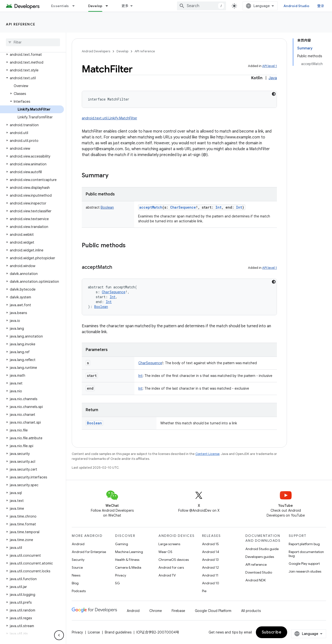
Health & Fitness (127, 560)
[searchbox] (33, 42)
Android (78, 544)
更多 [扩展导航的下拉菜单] (125, 6)
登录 (321, 6)
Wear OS (165, 552)
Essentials (60, 6)
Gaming (122, 544)
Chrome (156, 611)
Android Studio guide (262, 549)
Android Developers (96, 51)
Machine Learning (129, 552)
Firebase (178, 611)
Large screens (169, 544)
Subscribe (272, 632)
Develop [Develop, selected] (95, 6)
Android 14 (211, 552)
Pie (204, 591)
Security (78, 560)
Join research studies (305, 571)
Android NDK (255, 580)
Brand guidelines (118, 632)
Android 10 (211, 583)
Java (273, 78)
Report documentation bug (306, 554)
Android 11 (210, 575)
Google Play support (304, 564)
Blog (75, 583)
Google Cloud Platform (213, 611)
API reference (21, 24)
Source (77, 567)
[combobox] (202, 6)
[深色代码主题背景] (274, 94)
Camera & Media (128, 567)
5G (118, 583)
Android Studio (296, 6)
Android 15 (210, 544)
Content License (207, 454)
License (94, 632)
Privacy (121, 575)
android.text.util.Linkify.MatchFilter (109, 118)
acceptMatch (151, 207)
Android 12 (210, 567)
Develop (122, 51)
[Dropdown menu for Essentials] (76, 6)
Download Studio (259, 572)
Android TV (167, 575)
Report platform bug (304, 544)
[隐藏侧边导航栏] (59, 635)
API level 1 (270, 66)
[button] (32, 55)
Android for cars (171, 567)
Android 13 (210, 560)
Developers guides (260, 557)
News (76, 575)
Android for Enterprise (89, 552)
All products (251, 611)
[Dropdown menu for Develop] (109, 6)
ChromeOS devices (174, 560)
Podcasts (79, 591)
